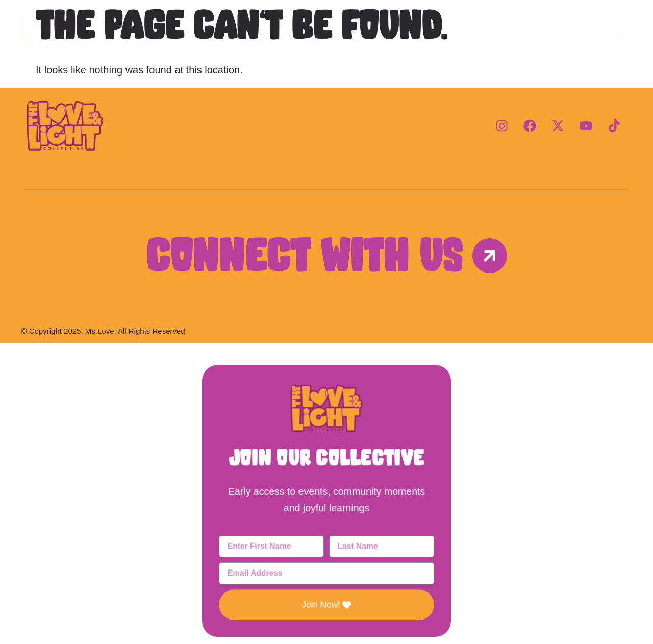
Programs (326, 29)
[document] (326, 493)
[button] (326, 367)
